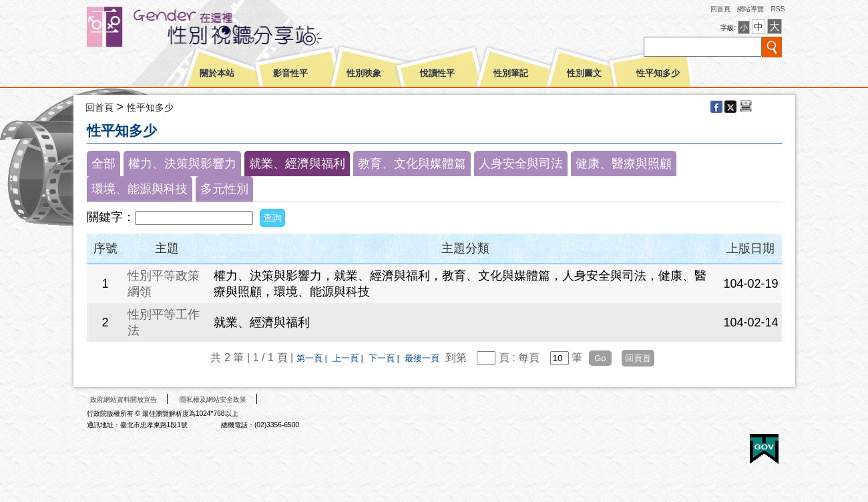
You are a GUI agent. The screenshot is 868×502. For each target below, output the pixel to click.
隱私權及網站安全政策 (213, 400)
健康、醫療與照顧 (624, 164)
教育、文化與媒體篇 (412, 164)
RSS (778, 9)
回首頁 (720, 9)
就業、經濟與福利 (297, 164)
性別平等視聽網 (229, 27)
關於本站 (217, 73)
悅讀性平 (437, 73)
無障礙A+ (714, 444)
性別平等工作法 (164, 322)
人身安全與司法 (521, 164)
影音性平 (290, 73)
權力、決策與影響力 (182, 164)
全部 (103, 164)
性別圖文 (584, 73)
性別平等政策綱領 (164, 284)
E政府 (764, 449)
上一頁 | (349, 358)
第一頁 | (313, 358)
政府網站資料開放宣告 (124, 400)
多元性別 (224, 189)
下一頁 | (385, 358)
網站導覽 (750, 9)
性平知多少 (658, 73)
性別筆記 (511, 73)
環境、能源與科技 (140, 189)
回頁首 (638, 358)
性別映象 (364, 73)
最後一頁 (422, 358)
